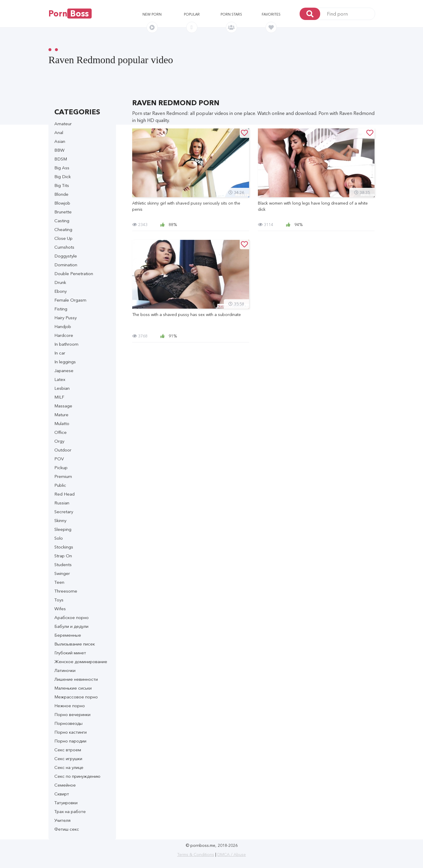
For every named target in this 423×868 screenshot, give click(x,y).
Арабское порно (72, 617)
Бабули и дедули (71, 626)
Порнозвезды (68, 723)
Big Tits (62, 185)
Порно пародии (70, 741)
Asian (60, 141)
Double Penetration (74, 274)
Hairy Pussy (66, 318)
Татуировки (66, 803)
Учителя (62, 820)
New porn (152, 14)
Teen (59, 582)
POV (59, 459)
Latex (60, 379)
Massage (63, 406)
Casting (62, 221)
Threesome (66, 591)
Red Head (64, 494)
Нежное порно (70, 706)
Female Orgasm (70, 300)
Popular (192, 14)
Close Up (63, 238)
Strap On (63, 556)
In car (60, 353)
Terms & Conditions (196, 854)
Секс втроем (68, 750)
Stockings (64, 547)
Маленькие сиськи (73, 688)
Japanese (64, 371)
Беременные (68, 635)
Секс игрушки (68, 759)
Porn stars (231, 14)
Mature (61, 415)
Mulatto (62, 423)
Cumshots (64, 247)
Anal (59, 132)
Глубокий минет (70, 653)
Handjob (63, 326)
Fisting (61, 309)
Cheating (63, 229)
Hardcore (64, 335)
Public (60, 485)
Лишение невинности (76, 679)
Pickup (61, 468)
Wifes (60, 609)
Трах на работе (70, 811)
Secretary (64, 512)
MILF (59, 397)
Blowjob (62, 203)
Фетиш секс (67, 829)
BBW (59, 150)
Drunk (60, 282)
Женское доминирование (81, 662)
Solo (59, 538)
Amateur (63, 124)
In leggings (65, 362)
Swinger (62, 573)
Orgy (59, 441)
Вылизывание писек (75, 644)
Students (63, 565)
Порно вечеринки (72, 714)
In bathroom (66, 344)
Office (61, 432)
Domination (66, 265)
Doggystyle (66, 256)
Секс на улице (69, 767)
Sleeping (63, 529)
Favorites (271, 14)
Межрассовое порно (76, 697)
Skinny (60, 520)
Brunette (63, 212)
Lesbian (62, 388)
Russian (62, 503)
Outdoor (63, 450)
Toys (59, 600)
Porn (70, 14)
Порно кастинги (70, 732)
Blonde (61, 194)
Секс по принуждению (77, 776)
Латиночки (65, 670)
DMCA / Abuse (232, 854)
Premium (63, 476)
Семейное (65, 785)
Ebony (61, 291)
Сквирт (62, 794)
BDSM (61, 159)
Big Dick (63, 177)
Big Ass (62, 168)
